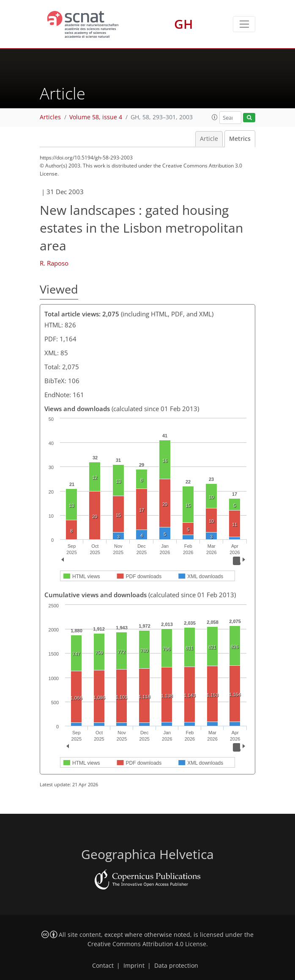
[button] (215, 117)
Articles (50, 117)
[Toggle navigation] (244, 24)
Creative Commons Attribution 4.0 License (147, 944)
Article (209, 139)
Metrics (240, 139)
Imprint (134, 966)
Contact (103, 966)
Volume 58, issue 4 (96, 117)
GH (184, 24)
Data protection (176, 966)
